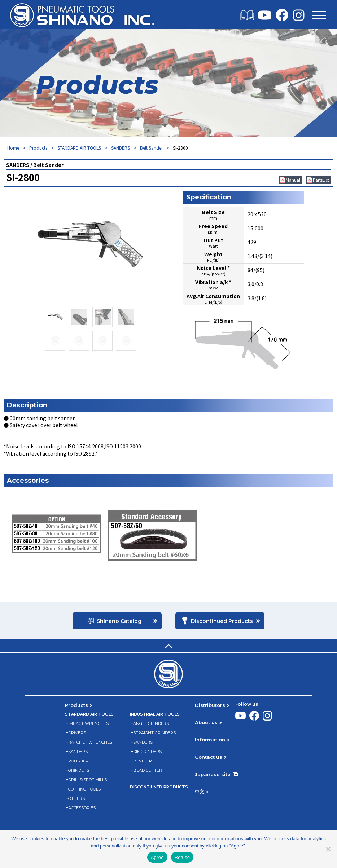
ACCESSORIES (82, 808)
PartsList (321, 180)
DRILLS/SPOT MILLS (87, 780)
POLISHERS (80, 761)
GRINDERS (79, 770)
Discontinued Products (222, 621)
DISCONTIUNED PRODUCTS (159, 787)
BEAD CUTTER (148, 770)
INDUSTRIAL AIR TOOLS (155, 714)
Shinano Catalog (119, 621)
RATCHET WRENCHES (90, 742)
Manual (293, 180)
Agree (157, 857)
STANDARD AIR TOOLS (79, 148)
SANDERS (121, 148)
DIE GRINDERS (147, 752)
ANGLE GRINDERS (151, 724)
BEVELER (143, 761)
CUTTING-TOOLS (84, 789)
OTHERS (76, 799)
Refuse (182, 857)
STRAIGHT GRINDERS (154, 733)
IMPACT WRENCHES (88, 724)
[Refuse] (328, 849)
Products (38, 148)
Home (13, 148)
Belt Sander (151, 148)
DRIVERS (77, 733)
